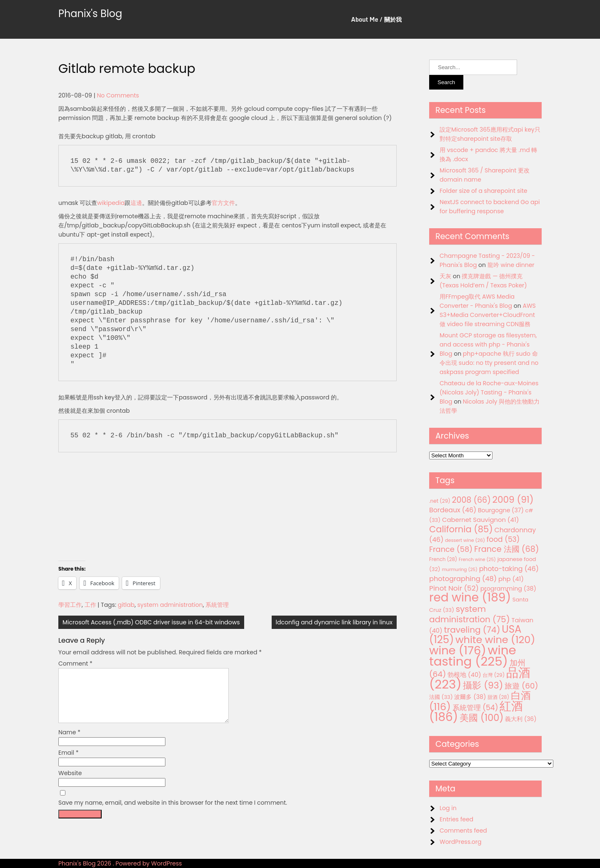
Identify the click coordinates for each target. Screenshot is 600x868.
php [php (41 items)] (511, 579)
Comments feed (463, 831)
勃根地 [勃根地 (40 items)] (464, 675)
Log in (448, 808)
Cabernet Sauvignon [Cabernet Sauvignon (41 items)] (480, 520)
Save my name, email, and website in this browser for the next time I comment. (173, 813)
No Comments (118, 95)
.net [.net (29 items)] (440, 501)
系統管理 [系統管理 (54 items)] (475, 708)
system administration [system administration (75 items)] (470, 614)
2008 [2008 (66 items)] (471, 500)
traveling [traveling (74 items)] (472, 630)
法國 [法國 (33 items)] (441, 697)
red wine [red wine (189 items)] (470, 597)
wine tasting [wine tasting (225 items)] (473, 656)
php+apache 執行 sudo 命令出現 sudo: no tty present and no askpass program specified (489, 363)
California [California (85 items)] (461, 529)
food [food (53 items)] (503, 539)
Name (69, 742)
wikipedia (111, 203)
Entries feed (456, 819)
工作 (90, 605)
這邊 (136, 203)
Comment (75, 663)
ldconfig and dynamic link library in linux (334, 622)
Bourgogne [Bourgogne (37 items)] (501, 510)
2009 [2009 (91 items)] (513, 500)
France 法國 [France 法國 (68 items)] (507, 549)
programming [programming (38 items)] (508, 589)
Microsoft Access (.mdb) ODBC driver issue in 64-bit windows (151, 622)
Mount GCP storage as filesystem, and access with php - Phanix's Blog (488, 344)
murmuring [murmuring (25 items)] (460, 570)
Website (70, 783)
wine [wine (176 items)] (458, 650)
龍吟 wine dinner (511, 265)
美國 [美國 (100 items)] (482, 718)
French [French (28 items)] (443, 559)
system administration (170, 605)
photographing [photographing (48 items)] (463, 579)
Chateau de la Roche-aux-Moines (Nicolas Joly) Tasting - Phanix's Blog (489, 392)
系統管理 (217, 605)
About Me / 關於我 (376, 19)
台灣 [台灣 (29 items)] (494, 675)
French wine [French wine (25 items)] (477, 560)
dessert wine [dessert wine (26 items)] (465, 540)
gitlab (126, 605)
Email (69, 763)
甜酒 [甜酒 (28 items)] (498, 697)
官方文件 (223, 203)
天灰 (445, 276)
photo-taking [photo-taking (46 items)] (509, 569)
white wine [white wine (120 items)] (495, 640)
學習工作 (70, 605)
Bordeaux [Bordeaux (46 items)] (453, 510)
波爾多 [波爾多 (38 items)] (470, 697)
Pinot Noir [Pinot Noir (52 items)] (454, 588)
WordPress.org (461, 842)
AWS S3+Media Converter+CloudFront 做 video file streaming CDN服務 (488, 315)
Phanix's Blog (90, 14)
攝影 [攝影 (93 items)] (483, 685)
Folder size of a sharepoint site (483, 191)
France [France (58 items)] (451, 549)
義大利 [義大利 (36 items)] (521, 719)
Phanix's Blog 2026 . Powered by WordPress (120, 863)
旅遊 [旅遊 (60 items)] (521, 686)
